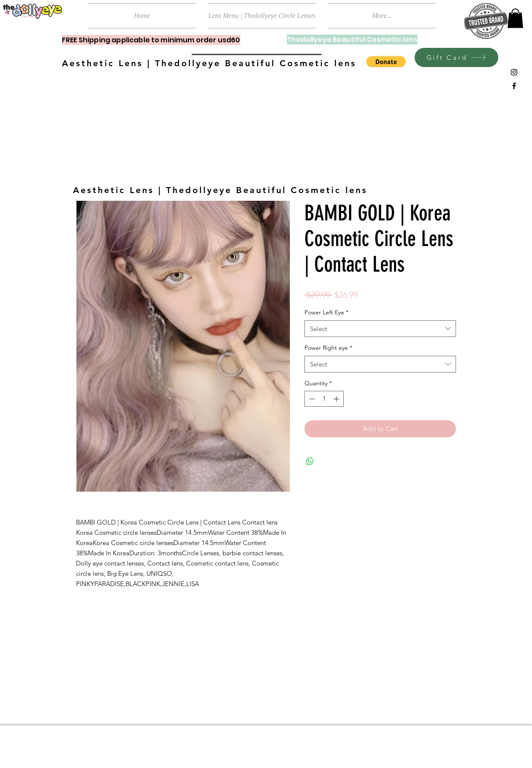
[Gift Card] (456, 57)
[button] (515, 18)
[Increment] (337, 399)
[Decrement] (311, 399)
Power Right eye (328, 348)
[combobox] (380, 329)
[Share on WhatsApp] (310, 461)
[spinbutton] (324, 399)
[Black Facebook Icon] (514, 86)
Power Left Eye (326, 312)
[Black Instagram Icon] (514, 72)
